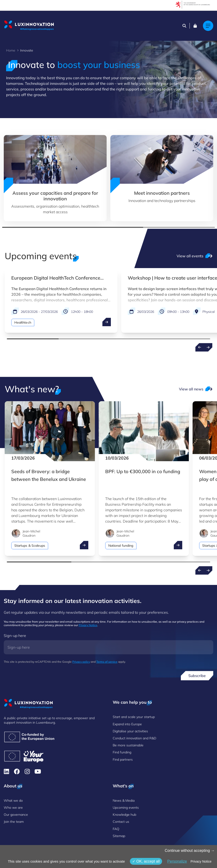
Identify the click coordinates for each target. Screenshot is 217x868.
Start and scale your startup (134, 717)
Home (11, 50)
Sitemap (119, 836)
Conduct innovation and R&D (134, 738)
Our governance (16, 815)
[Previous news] (200, 570)
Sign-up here (15, 636)
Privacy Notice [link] (201, 861)
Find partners (123, 759)
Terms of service (107, 662)
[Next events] (208, 347)
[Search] (184, 26)
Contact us (121, 822)
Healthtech (23, 322)
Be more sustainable (128, 745)
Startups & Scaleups (30, 546)
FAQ (116, 829)
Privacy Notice (88, 625)
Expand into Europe (127, 724)
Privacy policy (81, 662)
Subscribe (197, 676)
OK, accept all (146, 861)
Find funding (122, 752)
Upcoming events (126, 808)
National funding (121, 546)
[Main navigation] (208, 26)
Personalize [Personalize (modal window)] (177, 861)
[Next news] (208, 570)
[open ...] (107, 322)
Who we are (13, 808)
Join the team (14, 822)
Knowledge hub (124, 815)
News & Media (124, 801)
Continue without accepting (190, 851)
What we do (13, 801)
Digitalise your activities (130, 731)
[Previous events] (200, 347)
